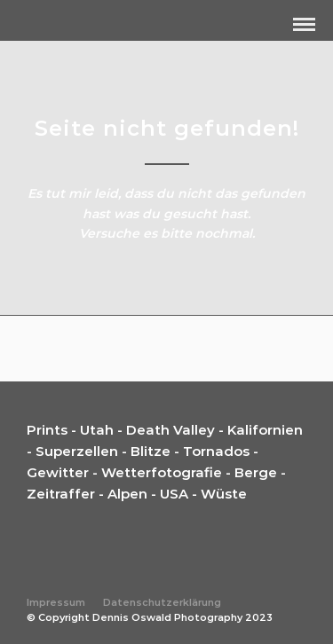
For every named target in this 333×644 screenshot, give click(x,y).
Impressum (56, 602)
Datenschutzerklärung (162, 602)
